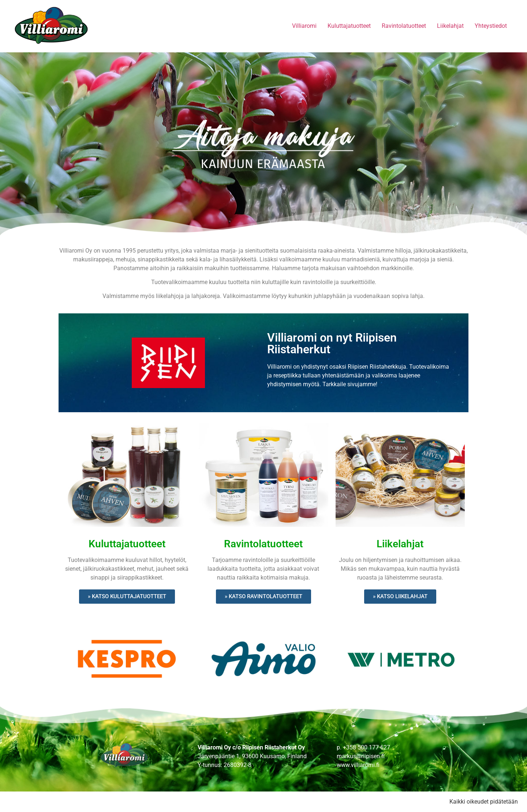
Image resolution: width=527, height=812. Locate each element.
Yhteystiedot (491, 26)
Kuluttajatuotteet (349, 26)
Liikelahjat (450, 26)
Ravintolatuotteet (404, 26)
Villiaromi (304, 26)
